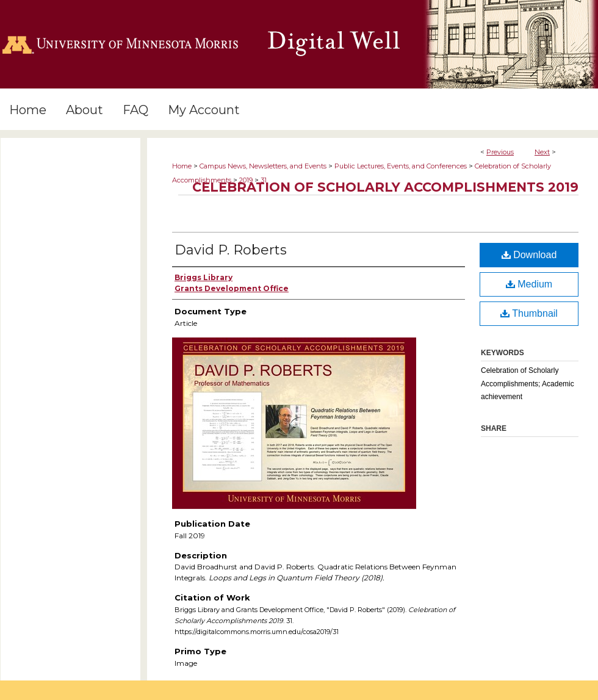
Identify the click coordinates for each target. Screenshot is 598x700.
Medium (529, 284)
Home (182, 166)
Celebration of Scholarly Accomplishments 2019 (385, 187)
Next (542, 152)
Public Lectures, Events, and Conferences (401, 166)
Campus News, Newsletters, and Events (263, 166)
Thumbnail (529, 313)
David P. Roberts (231, 250)
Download (529, 255)
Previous (500, 152)
